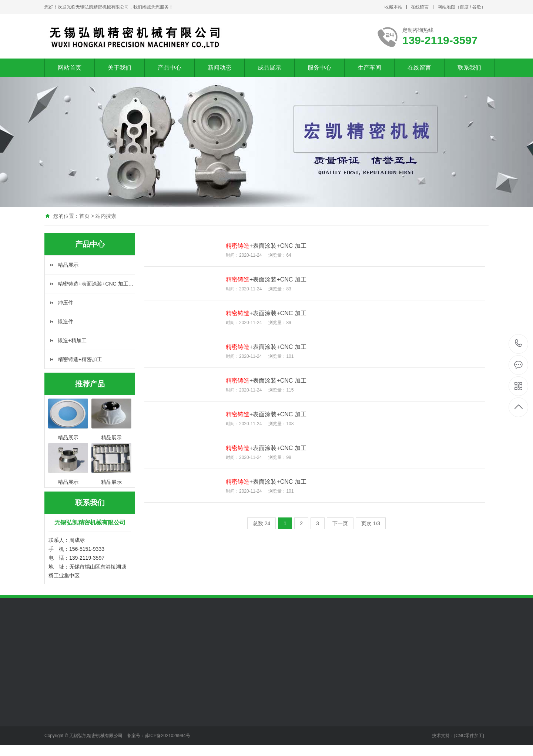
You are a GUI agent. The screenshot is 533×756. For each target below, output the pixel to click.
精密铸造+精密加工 (80, 359)
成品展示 (269, 68)
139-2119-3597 (519, 344)
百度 (464, 7)
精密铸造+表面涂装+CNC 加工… (96, 284)
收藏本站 (393, 7)
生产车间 (369, 68)
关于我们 (120, 68)
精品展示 (68, 265)
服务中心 (319, 68)
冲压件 (66, 303)
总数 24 (262, 523)
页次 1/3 (371, 523)
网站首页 (70, 68)
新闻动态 (219, 68)
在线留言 (420, 7)
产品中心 (170, 68)
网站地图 (446, 7)
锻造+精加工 (72, 340)
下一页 (340, 523)
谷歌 (477, 7)
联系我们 (469, 68)
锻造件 (66, 322)
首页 (84, 216)
